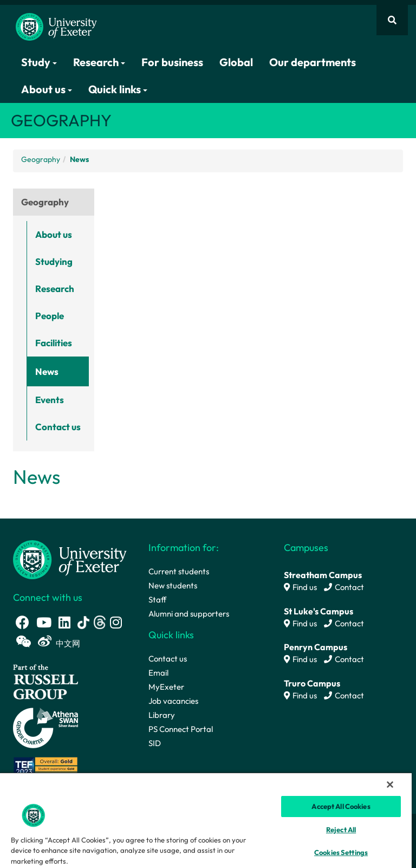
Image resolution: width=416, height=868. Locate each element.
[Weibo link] (45, 641)
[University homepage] (70, 559)
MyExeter (166, 687)
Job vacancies (173, 701)
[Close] (390, 785)
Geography (41, 159)
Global (236, 62)
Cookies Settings (341, 852)
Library (162, 715)
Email (158, 673)
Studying (54, 261)
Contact (344, 587)
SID (155, 743)
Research (99, 62)
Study (39, 62)
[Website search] (392, 20)
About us (47, 89)
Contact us (58, 427)
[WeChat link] (23, 641)
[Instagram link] (116, 622)
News (47, 371)
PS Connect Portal (181, 729)
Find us (300, 587)
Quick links (118, 89)
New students (173, 585)
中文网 (68, 643)
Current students (179, 571)
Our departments (313, 62)
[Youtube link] (44, 622)
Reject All (341, 830)
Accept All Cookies (341, 806)
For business (172, 62)
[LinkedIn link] (64, 622)
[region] (206, 820)
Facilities (54, 343)
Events (50, 400)
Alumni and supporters (189, 614)
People (50, 316)
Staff (157, 600)
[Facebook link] (22, 622)
